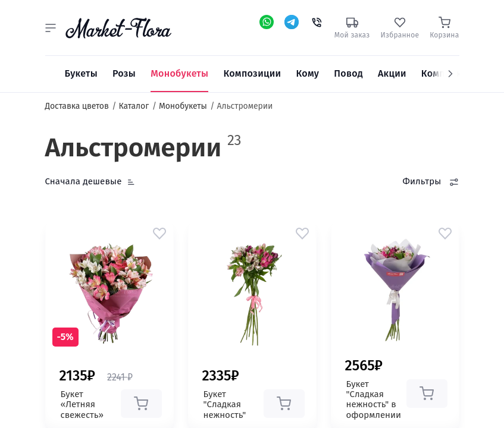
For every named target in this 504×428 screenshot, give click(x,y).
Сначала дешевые (84, 181)
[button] (51, 28)
